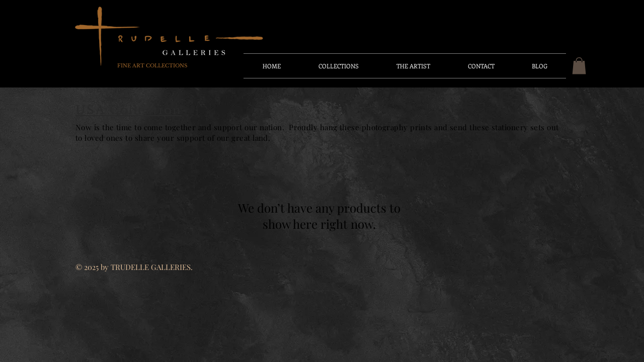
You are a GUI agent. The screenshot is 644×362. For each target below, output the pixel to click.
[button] (579, 66)
